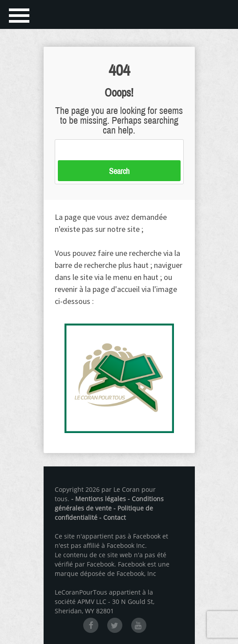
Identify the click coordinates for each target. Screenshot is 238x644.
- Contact (113, 517)
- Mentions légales (99, 499)
